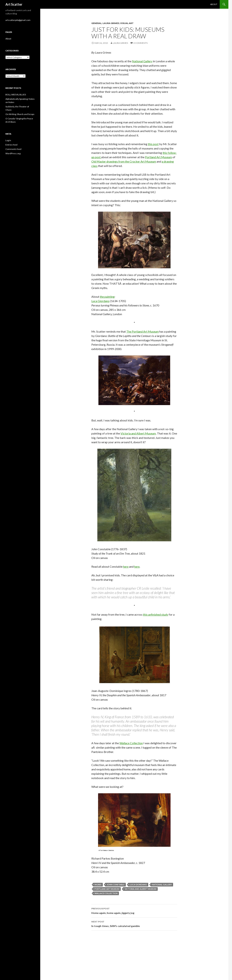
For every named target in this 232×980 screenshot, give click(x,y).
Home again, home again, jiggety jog (134, 910)
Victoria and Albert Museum (138, 433)
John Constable (116, 885)
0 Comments (140, 43)
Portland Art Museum (159, 157)
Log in (8, 140)
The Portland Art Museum (143, 331)
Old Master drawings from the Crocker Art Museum (124, 161)
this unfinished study (156, 614)
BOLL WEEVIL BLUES (16, 95)
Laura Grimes (111, 23)
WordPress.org (13, 153)
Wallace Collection (131, 743)
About (214, 4)
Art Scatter (14, 4)
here (126, 566)
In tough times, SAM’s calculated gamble (134, 924)
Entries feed (11, 145)
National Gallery (142, 61)
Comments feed (13, 149)
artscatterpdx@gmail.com (18, 20)
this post (153, 144)
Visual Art (127, 23)
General (97, 23)
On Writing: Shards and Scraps (20, 114)
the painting (107, 297)
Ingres (98, 885)
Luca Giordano (100, 301)
